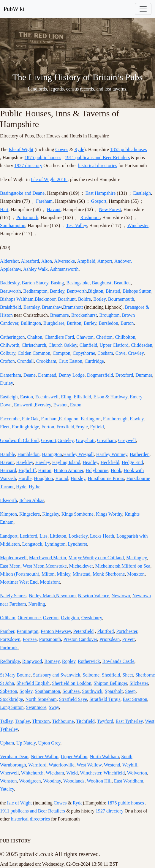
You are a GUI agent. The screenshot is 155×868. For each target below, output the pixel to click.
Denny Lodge (72, 375)
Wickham (55, 773)
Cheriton (104, 337)
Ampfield (86, 261)
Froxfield (65, 427)
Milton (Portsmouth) (20, 574)
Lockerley (78, 536)
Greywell (127, 440)
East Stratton (135, 699)
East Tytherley (129, 721)
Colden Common (34, 353)
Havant (54, 209)
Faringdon (69, 419)
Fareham (44, 201)
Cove (121, 353)
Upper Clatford (114, 345)
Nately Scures (13, 596)
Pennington (27, 631)
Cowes (62, 149)
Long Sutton (12, 707)
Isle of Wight (21, 149)
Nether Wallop (45, 757)
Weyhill (130, 765)
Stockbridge (11, 699)
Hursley (78, 478)
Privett (128, 639)
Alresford (30, 261)
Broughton (109, 315)
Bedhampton (35, 291)
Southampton (13, 225)
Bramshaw (52, 307)
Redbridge (10, 661)
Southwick (92, 691)
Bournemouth (121, 299)
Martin (60, 558)
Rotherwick (89, 661)
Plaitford (105, 631)
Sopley (26, 691)
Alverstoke (64, 261)
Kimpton (8, 514)
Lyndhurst (77, 544)
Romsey (52, 661)
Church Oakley (63, 345)
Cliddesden (142, 345)
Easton (27, 397)
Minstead (82, 574)
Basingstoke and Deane (22, 193)
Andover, (123, 261)
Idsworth (8, 500)
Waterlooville (62, 765)
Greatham (106, 440)
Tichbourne (63, 721)
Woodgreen (30, 781)
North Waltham (104, 757)
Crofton (7, 361)
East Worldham (129, 781)
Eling (66, 397)
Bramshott (73, 307)
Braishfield (11, 307)
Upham (7, 743)
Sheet (128, 675)
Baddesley (10, 283)
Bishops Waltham (17, 299)
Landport (9, 536)
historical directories (98, 165)
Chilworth (10, 345)
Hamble (8, 454)
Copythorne (84, 353)
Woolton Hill (99, 781)
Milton (48, 574)
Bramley (31, 307)
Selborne (91, 675)
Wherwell (9, 773)
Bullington (31, 323)
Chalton (35, 337)
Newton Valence (94, 596)
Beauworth (10, 291)
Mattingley (136, 558)
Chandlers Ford (59, 337)
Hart (4, 209)
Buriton (74, 323)
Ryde (79, 149)
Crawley (136, 353)
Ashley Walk (35, 269)
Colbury (8, 353)
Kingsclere (30, 514)
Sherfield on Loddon (72, 683)
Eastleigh (142, 193)
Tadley (6, 721)
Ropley (69, 661)
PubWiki (14, 9)
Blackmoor (45, 299)
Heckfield (110, 462)
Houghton (43, 478)
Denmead (47, 375)
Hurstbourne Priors (106, 478)
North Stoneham (41, 699)
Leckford (29, 536)
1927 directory (28, 165)
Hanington (52, 454)
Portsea (30, 639)
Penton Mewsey (56, 631)
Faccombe (10, 419)
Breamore (60, 315)
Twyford (105, 721)
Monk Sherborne (109, 574)
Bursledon (108, 323)
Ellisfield (82, 397)
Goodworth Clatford (19, 440)
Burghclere (54, 323)
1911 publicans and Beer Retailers (97, 157)
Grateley (66, 440)
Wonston (8, 781)
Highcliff (27, 470)
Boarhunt (67, 299)
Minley (64, 574)
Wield (72, 773)
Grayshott (85, 440)
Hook (116, 470)
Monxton (136, 574)
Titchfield (85, 721)
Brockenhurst (84, 315)
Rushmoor (90, 217)
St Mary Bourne (15, 675)
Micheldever (81, 566)
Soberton (9, 691)
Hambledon (29, 454)
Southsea (71, 691)
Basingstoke (78, 283)
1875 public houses (43, 157)
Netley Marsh (42, 596)
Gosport (99, 201)
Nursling (37, 604)
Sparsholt (114, 691)
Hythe (35, 487)
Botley (99, 299)
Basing (57, 283)
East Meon (10, 566)
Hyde (21, 487)
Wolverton (137, 773)
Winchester (138, 225)
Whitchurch (32, 773)
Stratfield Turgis (105, 699)
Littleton (58, 536)
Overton (51, 618)
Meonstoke (56, 566)
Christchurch (34, 345)
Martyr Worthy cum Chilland (96, 558)
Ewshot (61, 405)
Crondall (26, 361)
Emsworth (24, 405)
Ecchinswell (47, 397)
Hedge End (132, 462)
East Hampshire (101, 193)
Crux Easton (70, 361)
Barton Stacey (35, 283)
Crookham (46, 361)
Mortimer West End (19, 582)
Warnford (37, 765)
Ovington (70, 618)
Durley (6, 383)
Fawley (137, 419)
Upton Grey (49, 743)
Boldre (85, 299)
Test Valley (76, 225)
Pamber (7, 631)
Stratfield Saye (73, 699)
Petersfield (83, 631)
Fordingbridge (26, 427)
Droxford (124, 375)
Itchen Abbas (32, 500)
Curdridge (94, 361)
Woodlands (74, 781)
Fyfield (97, 427)
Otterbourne (29, 618)
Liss (44, 536)
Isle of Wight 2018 (49, 179)
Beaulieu (122, 283)
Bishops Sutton (137, 291)
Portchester (127, 631)
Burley (90, 323)
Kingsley (51, 514)
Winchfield (114, 773)
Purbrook (9, 648)
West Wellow (89, 765)
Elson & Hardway (111, 397)
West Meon (34, 566)
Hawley (43, 462)
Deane (30, 375)
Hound (62, 478)
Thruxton (41, 721)
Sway (54, 707)
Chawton (85, 337)
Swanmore (36, 707)
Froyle (82, 427)
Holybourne (97, 470)
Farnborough (115, 419)
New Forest (110, 209)
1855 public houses (129, 149)
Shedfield (111, 675)
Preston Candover (80, 639)
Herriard (8, 470)
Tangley (22, 721)
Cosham (105, 353)
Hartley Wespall (79, 454)
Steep (130, 691)
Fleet (5, 427)
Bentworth (77, 291)
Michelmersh (108, 566)
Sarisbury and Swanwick (57, 675)
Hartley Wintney (112, 454)
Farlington (91, 419)
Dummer (144, 375)
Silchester (139, 683)
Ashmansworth (64, 269)
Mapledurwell (13, 558)
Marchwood (41, 558)
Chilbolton (125, 337)
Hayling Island (66, 462)
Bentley (57, 291)
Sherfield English (33, 683)
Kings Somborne (77, 514)
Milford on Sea (136, 566)
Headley (90, 462)
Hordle (25, 478)
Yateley (7, 789)
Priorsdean (110, 639)
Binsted (113, 291)
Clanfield (88, 345)
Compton (61, 353)
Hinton (45, 470)
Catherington (12, 337)
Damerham (11, 375)
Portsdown (10, 639)
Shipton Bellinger (111, 683)
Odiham (8, 618)
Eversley (43, 405)
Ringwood (32, 661)
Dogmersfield (100, 375)
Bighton (96, 291)
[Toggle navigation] (143, 9)
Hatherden (140, 454)
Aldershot (9, 261)
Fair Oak (30, 419)
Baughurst (102, 283)
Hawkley (24, 462)
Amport (105, 261)
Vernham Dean (14, 757)
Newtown (121, 596)
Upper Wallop (74, 757)
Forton (48, 427)
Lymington (55, 544)
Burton (127, 323)
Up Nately (26, 743)
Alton (47, 261)
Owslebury (92, 618)
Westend (112, 765)
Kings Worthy (109, 514)
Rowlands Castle (118, 661)
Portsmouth (27, 217)
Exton (76, 405)
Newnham (66, 596)
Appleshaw (11, 269)
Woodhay (52, 781)
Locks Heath (102, 536)
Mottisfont (50, 582)
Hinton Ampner (68, 470)
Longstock (32, 544)
